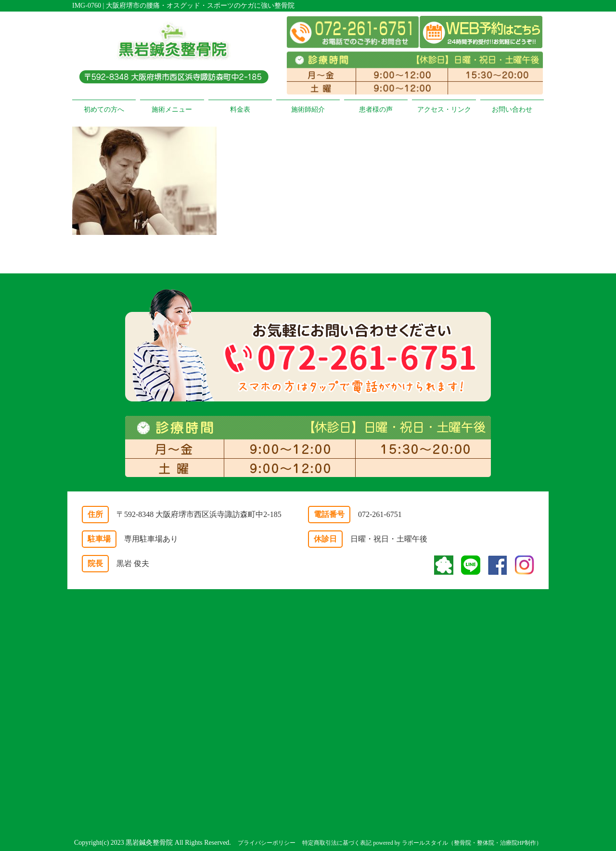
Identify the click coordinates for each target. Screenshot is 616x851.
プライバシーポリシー (267, 843)
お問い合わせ (512, 110)
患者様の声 (376, 110)
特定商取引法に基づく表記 (337, 843)
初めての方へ (104, 110)
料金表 (240, 110)
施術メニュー (172, 110)
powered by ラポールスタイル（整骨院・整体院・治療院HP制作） (457, 843)
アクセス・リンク (444, 110)
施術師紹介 (308, 110)
